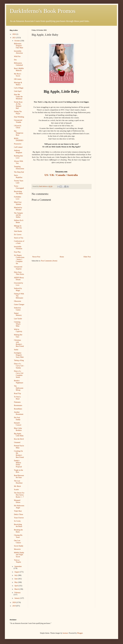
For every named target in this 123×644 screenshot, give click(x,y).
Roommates (18, 405)
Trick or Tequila (17, 561)
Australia (73, 175)
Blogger (80, 633)
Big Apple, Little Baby (19, 435)
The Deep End (19, 172)
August (17, 572)
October (17, 41)
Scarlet (16, 490)
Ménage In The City (18, 227)
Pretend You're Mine (19, 447)
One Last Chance (17, 542)
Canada (61, 175)
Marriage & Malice (18, 84)
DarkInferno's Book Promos (43, 11)
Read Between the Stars (19, 477)
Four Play (17, 252)
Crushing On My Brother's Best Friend (19, 454)
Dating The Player (18, 113)
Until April (18, 91)
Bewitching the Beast (18, 525)
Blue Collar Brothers (18, 429)
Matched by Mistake (18, 209)
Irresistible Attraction (18, 52)
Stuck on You (19, 238)
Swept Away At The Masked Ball (18, 105)
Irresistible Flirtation (18, 248)
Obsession (18, 301)
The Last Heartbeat (18, 482)
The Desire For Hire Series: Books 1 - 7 (19, 495)
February (17, 593)
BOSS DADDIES (19, 140)
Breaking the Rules (18, 531)
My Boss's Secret (18, 75)
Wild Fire (17, 56)
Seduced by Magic (18, 289)
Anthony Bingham (18, 151)
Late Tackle (18, 319)
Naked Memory (18, 314)
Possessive (18, 144)
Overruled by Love (19, 284)
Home (62, 257)
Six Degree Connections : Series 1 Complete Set (19, 259)
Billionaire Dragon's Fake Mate (19, 46)
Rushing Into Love (18, 157)
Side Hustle (18, 231)
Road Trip (17, 393)
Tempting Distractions (19, 168)
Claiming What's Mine (17, 324)
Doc (15, 60)
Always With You (18, 162)
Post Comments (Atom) (49, 261)
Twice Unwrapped (19, 187)
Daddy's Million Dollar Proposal (18, 464)
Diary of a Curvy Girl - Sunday (19, 366)
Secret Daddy (19, 546)
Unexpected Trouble (18, 121)
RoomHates (18, 409)
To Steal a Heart (17, 398)
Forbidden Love (18, 198)
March (17, 589)
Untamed (17, 442)
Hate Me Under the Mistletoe (18, 97)
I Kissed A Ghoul (18, 127)
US (47, 175)
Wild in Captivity (18, 330)
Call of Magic (19, 88)
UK (52, 175)
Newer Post (36, 257)
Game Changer (19, 304)
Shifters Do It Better (19, 221)
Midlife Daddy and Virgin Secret (19, 555)
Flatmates (17, 402)
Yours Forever (19, 518)
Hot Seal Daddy (17, 419)
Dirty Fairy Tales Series (19, 273)
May (16, 582)
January (17, 598)
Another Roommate (19, 413)
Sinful (16, 350)
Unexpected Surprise (18, 268)
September (18, 566)
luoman (65, 633)
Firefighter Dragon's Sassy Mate (19, 355)
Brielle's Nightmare (19, 382)
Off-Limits (18, 79)
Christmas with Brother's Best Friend (19, 343)
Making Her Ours (18, 336)
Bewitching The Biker (18, 192)
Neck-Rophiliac (18, 176)
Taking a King (19, 360)
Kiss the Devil (19, 439)
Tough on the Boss (19, 471)
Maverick (17, 549)
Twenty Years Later (19, 182)
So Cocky (17, 521)
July (16, 575)
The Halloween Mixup (19, 388)
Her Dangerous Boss (19, 133)
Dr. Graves (18, 235)
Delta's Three (19, 514)
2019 (14, 606)
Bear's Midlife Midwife (19, 69)
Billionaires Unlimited (18, 64)
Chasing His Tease (18, 536)
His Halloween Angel (19, 507)
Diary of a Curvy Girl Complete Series (19, 374)
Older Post (87, 257)
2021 (14, 38)
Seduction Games (17, 309)
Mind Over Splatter (18, 203)
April (16, 586)
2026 (14, 34)
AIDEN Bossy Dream (19, 279)
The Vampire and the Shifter (18, 215)
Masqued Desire (17, 501)
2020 (14, 602)
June (16, 579)
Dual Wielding (19, 117)
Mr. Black (17, 486)
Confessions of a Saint (19, 242)
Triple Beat (18, 511)
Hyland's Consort (18, 424)
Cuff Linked (18, 147)
